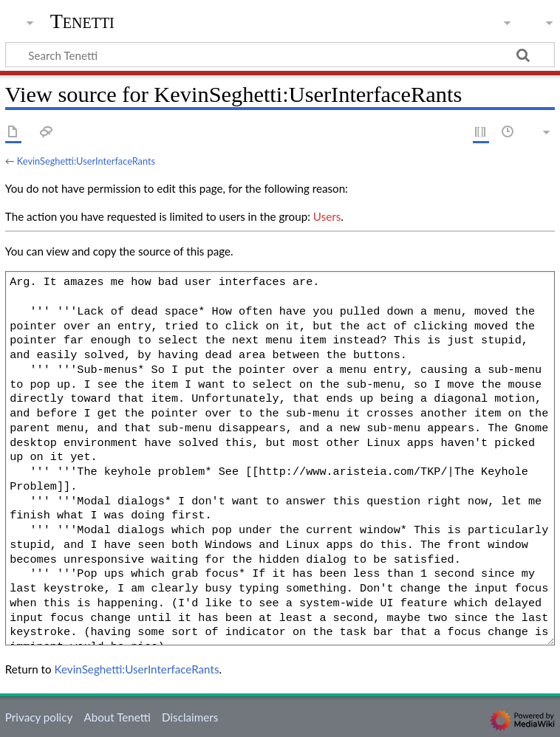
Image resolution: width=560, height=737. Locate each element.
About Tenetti (117, 717)
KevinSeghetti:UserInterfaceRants (86, 161)
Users (327, 216)
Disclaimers (190, 717)
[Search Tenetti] (280, 55)
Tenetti (82, 21)
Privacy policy (39, 717)
